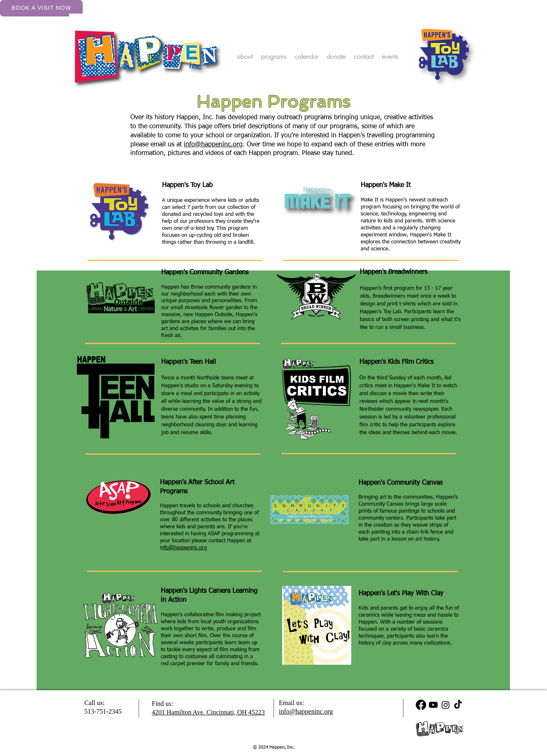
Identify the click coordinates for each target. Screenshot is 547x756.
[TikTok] (458, 705)
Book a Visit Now (41, 8)
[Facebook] (421, 705)
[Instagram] (446, 705)
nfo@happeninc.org (184, 548)
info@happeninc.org (213, 145)
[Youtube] (433, 705)
